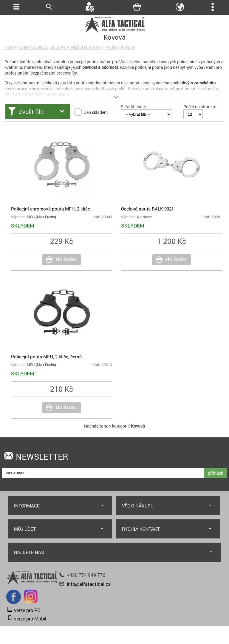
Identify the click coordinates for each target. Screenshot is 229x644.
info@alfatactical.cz (89, 584)
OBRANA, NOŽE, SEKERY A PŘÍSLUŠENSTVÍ (61, 47)
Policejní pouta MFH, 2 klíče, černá (46, 357)
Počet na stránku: (200, 107)
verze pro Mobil (30, 619)
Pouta (111, 47)
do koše (65, 259)
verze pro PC (27, 610)
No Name (144, 217)
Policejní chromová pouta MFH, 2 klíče (51, 209)
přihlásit (216, 473)
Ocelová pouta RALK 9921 (147, 209)
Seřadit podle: (134, 107)
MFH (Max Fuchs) (41, 217)
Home (10, 47)
